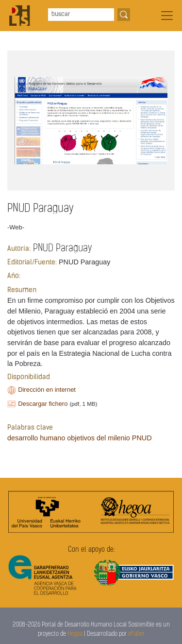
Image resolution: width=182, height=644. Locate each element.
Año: (14, 276)
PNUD (142, 438)
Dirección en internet (47, 390)
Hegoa (75, 634)
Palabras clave (30, 428)
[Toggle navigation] (167, 16)
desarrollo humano (36, 438)
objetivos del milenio (99, 438)
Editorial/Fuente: (32, 263)
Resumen (22, 290)
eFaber (136, 634)
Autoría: (19, 249)
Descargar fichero (43, 404)
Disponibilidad (29, 377)
